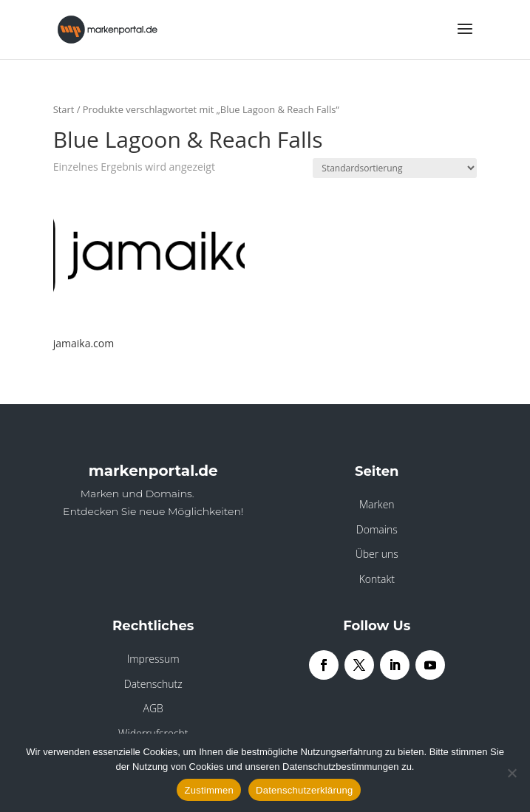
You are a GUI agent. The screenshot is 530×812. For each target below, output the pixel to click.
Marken (377, 504)
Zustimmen (209, 790)
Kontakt (377, 579)
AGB (153, 708)
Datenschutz (153, 684)
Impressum (153, 659)
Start (64, 109)
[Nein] (512, 773)
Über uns (377, 554)
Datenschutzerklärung (304, 790)
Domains (377, 529)
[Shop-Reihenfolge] (395, 168)
